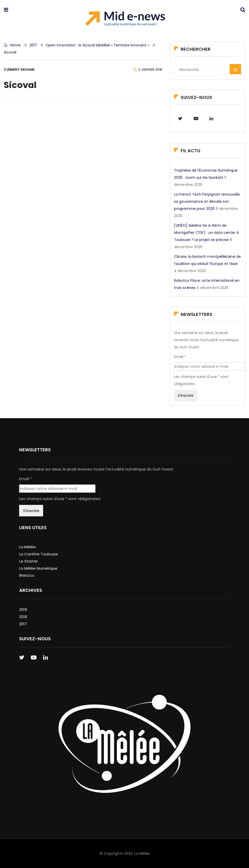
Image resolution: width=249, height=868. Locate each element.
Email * (180, 357)
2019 (23, 610)
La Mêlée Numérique (38, 568)
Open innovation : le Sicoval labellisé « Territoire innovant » (97, 45)
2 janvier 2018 (148, 69)
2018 (23, 617)
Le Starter (28, 561)
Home (12, 45)
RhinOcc (27, 575)
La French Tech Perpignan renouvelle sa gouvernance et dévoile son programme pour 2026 (207, 201)
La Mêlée (27, 547)
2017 (33, 45)
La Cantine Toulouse (39, 554)
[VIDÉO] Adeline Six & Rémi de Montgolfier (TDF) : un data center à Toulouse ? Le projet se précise (206, 233)
